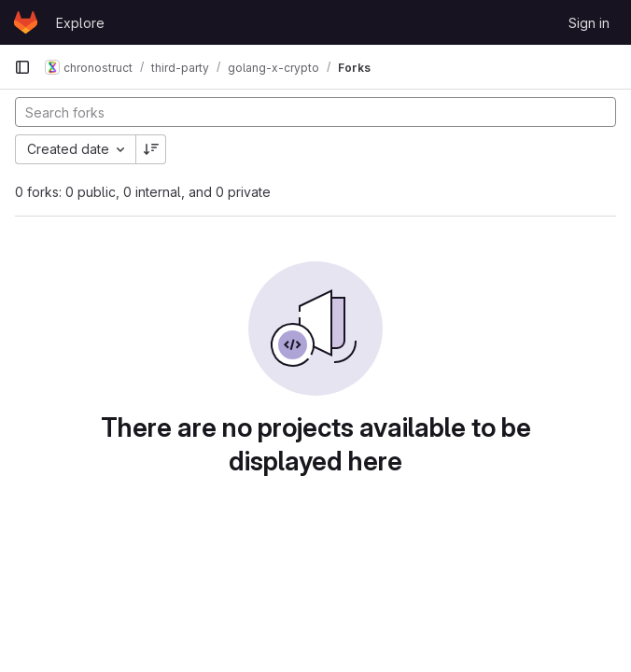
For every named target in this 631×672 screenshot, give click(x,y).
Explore (80, 23)
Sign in (589, 23)
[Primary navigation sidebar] (22, 67)
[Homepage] (26, 22)
